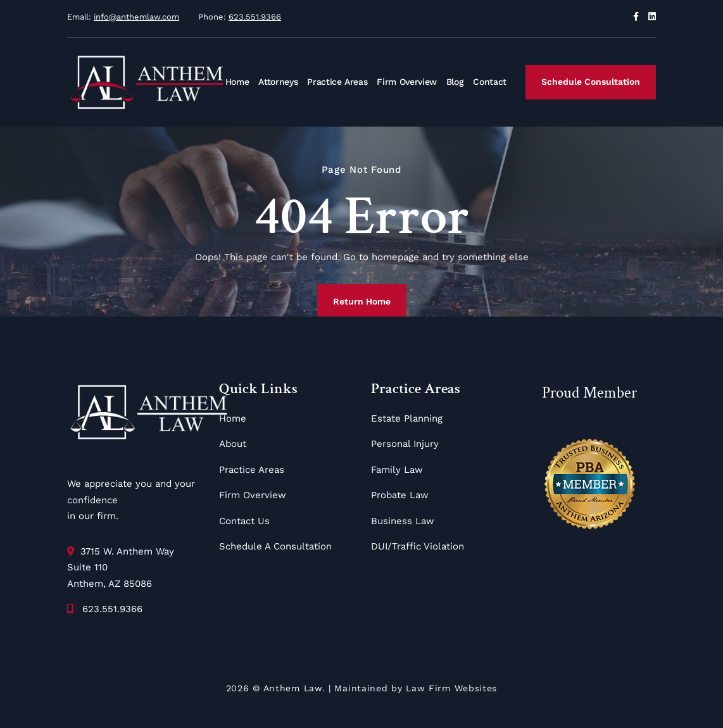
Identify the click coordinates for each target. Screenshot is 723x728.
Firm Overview (406, 82)
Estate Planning (407, 418)
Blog (455, 82)
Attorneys (278, 82)
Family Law (397, 470)
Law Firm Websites (451, 688)
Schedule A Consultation (275, 546)
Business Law (403, 521)
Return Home (362, 301)
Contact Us (244, 521)
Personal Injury (405, 444)
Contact (490, 82)
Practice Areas (337, 82)
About (233, 444)
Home (237, 82)
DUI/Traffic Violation (418, 546)
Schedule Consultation (591, 82)
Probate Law (400, 495)
